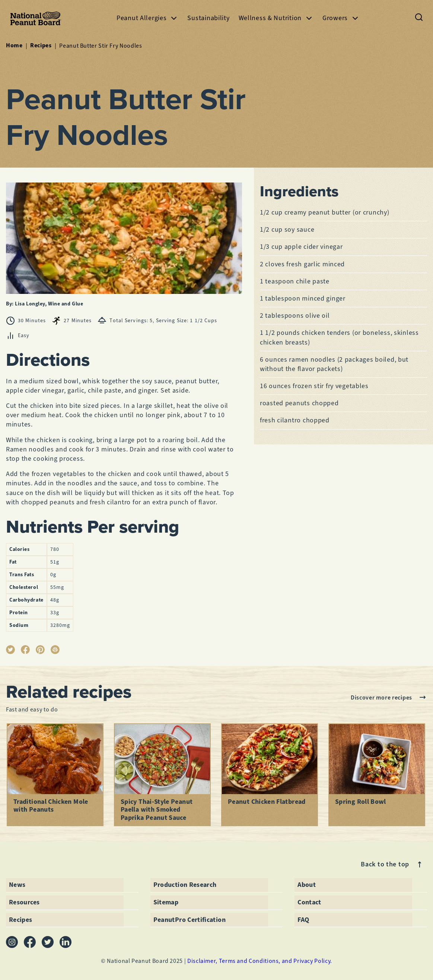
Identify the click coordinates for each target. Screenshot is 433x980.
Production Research (185, 885)
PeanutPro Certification (190, 919)
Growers (341, 18)
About (307, 885)
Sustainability (208, 18)
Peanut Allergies (148, 18)
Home (14, 45)
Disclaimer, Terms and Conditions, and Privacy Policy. (260, 960)
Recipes (41, 45)
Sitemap (166, 902)
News (17, 885)
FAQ (303, 919)
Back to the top (392, 864)
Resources (24, 902)
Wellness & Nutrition (276, 18)
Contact (309, 902)
